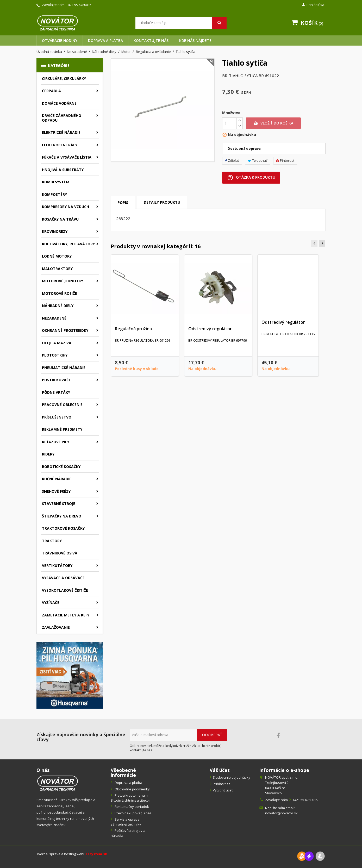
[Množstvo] (229, 123)
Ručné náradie (57, 479)
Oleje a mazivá (57, 343)
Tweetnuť (258, 160)
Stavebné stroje (59, 504)
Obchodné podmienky (132, 789)
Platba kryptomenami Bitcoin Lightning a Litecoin (131, 798)
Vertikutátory (57, 566)
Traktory (52, 541)
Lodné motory (57, 256)
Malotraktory (57, 269)
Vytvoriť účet (223, 790)
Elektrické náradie (61, 132)
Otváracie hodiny (60, 40)
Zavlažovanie (56, 627)
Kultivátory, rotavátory (68, 244)
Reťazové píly (56, 442)
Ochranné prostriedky (65, 330)
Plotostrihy (55, 355)
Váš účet (220, 770)
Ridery (48, 454)
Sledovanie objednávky (232, 777)
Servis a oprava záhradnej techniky (126, 822)
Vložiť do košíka (273, 123)
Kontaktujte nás (151, 40)
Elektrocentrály (60, 145)
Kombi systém (56, 182)
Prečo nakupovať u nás (133, 813)
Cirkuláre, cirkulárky (64, 79)
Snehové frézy (56, 491)
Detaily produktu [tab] (162, 202)
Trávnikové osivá (60, 553)
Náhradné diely (58, 306)
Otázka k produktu (251, 178)
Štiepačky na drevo (62, 516)
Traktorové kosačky (63, 528)
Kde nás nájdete (195, 40)
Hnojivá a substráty (63, 170)
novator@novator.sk (281, 813)
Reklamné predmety (62, 429)
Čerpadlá (51, 91)
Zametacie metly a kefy (66, 615)
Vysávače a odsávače (63, 578)
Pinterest (285, 160)
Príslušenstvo (57, 417)
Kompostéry (54, 194)
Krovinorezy (55, 231)
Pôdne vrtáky (56, 392)
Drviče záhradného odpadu (62, 118)
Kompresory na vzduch (65, 207)
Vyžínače (51, 602)
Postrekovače (56, 380)
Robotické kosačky (61, 467)
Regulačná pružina (133, 329)
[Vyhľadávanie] (181, 23)
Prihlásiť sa (222, 784)
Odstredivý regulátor (210, 329)
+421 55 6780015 (79, 5)
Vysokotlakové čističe (65, 590)
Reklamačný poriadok (131, 807)
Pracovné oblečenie (62, 405)
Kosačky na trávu (60, 219)
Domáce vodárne (59, 103)
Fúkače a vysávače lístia (67, 157)
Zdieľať (232, 160)
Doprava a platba (105, 40)
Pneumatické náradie (64, 368)
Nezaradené (54, 318)
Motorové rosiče (60, 293)
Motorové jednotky (63, 281)
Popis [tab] (123, 202)
